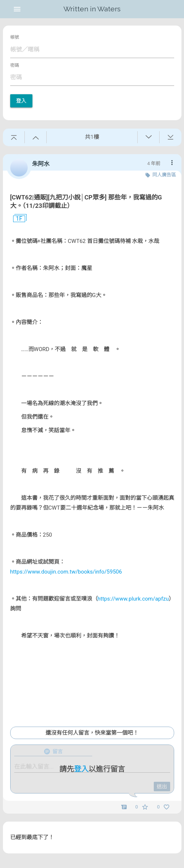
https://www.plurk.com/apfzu (133, 599)
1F (16, 219)
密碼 (15, 65)
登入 (21, 101)
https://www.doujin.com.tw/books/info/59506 (66, 572)
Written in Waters (92, 9)
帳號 (15, 37)
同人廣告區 (164, 175)
